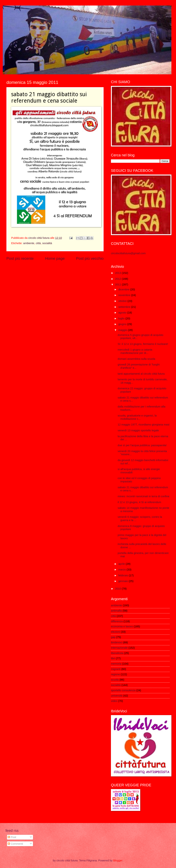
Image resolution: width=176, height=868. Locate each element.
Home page (55, 258)
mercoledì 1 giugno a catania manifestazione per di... (135, 351)
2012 (119, 279)
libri (113, 658)
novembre (125, 295)
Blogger (118, 860)
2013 (119, 273)
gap (113, 637)
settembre (125, 307)
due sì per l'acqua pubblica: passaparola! (142, 445)
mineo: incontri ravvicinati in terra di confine (144, 496)
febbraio (123, 575)
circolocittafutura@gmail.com (128, 253)
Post (12, 837)
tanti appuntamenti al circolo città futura (141, 374)
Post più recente (20, 258)
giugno (123, 324)
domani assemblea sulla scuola (136, 359)
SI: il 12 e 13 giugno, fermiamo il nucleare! (143, 344)
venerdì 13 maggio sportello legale (138, 430)
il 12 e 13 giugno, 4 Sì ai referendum (139, 502)
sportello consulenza (123, 690)
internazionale (119, 648)
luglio (122, 318)
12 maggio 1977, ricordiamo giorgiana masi (144, 425)
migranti (116, 669)
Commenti (15, 844)
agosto (123, 313)
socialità (47, 243)
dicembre (124, 289)
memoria (116, 664)
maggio (123, 330)
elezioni (115, 632)
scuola (115, 680)
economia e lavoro (122, 626)
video (114, 701)
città (38, 243)
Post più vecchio (90, 258)
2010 (119, 589)
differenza (117, 621)
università (117, 696)
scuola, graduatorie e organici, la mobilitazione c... (137, 417)
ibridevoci (117, 642)
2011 (119, 284)
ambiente (29, 243)
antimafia (116, 611)
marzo (122, 570)
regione (115, 674)
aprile (122, 564)
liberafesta (117, 653)
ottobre (123, 301)
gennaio (123, 581)
